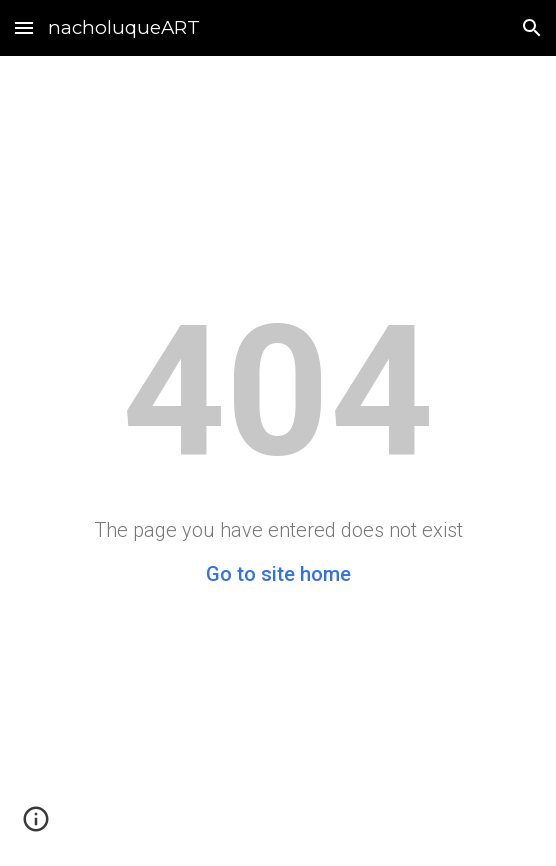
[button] (24, 27)
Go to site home (278, 574)
